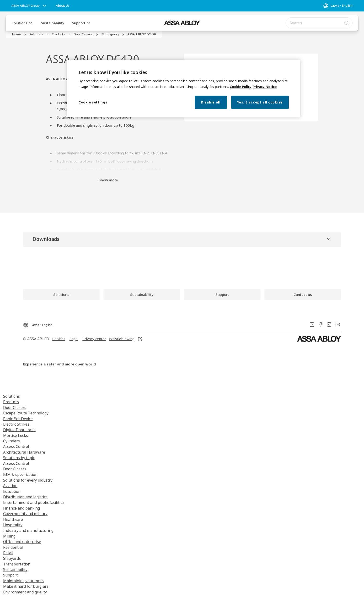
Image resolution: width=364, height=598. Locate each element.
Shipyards (12, 558)
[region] (184, 89)
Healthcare (13, 519)
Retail (8, 553)
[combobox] (319, 23)
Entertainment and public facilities (34, 502)
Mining (9, 536)
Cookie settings (93, 102)
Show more (108, 180)
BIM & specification (20, 474)
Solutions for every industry (28, 480)
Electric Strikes (16, 424)
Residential (13, 547)
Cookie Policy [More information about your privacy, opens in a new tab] (241, 87)
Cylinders (11, 441)
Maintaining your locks (23, 581)
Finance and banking (21, 508)
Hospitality (13, 525)
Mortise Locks (16, 435)
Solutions (19, 23)
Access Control (16, 446)
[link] (63, 6)
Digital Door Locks (19, 430)
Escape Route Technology (26, 413)
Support (79, 23)
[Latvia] (338, 6)
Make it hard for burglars (26, 586)
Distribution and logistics (25, 497)
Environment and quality (25, 592)
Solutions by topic (19, 458)
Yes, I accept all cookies (260, 102)
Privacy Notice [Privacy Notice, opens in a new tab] (265, 87)
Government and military (25, 514)
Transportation (17, 564)
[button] (31, 23)
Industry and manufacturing (28, 530)
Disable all (211, 102)
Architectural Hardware (24, 452)
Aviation (10, 486)
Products (11, 402)
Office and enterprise (22, 542)
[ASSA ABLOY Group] (29, 6)
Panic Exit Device (18, 419)
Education (12, 491)
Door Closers (15, 408)
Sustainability (53, 23)
